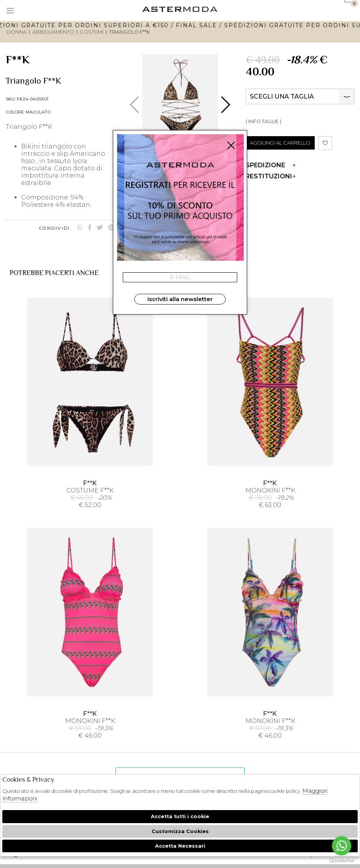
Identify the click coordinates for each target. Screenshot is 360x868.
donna (17, 32)
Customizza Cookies (180, 831)
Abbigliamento (53, 32)
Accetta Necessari (180, 846)
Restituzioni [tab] (271, 176)
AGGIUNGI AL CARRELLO (280, 143)
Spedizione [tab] (271, 165)
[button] (225, 105)
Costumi (92, 32)
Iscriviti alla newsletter (180, 299)
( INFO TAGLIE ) (263, 121)
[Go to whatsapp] (342, 846)
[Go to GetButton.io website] (342, 860)
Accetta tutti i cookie (180, 816)
